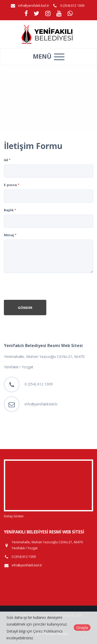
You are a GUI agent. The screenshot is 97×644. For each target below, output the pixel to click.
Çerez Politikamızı (48, 631)
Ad (7, 160)
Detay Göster (14, 516)
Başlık (10, 210)
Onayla (82, 628)
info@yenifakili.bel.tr (34, 6)
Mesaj (10, 235)
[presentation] (43, 287)
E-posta (12, 185)
